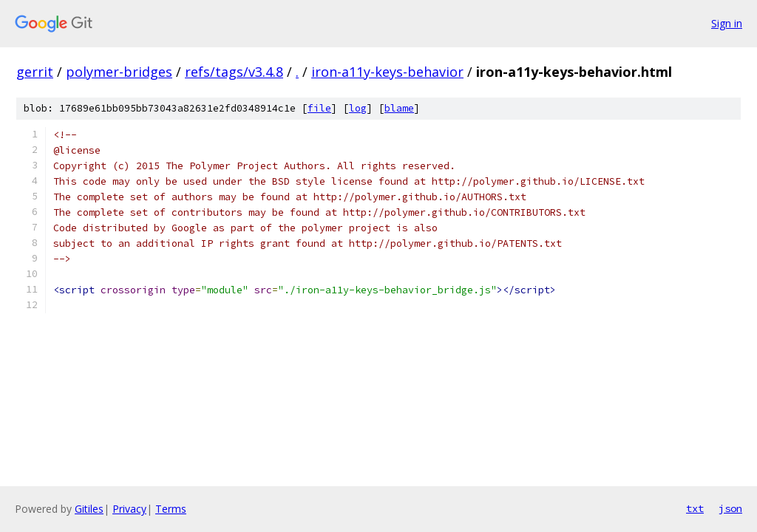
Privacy (129, 509)
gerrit (35, 72)
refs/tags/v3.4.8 (234, 72)
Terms (171, 509)
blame (399, 108)
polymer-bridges (119, 72)
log (358, 108)
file (319, 108)
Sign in (727, 23)
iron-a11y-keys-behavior (387, 72)
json (730, 508)
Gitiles (89, 509)
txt (695, 508)
